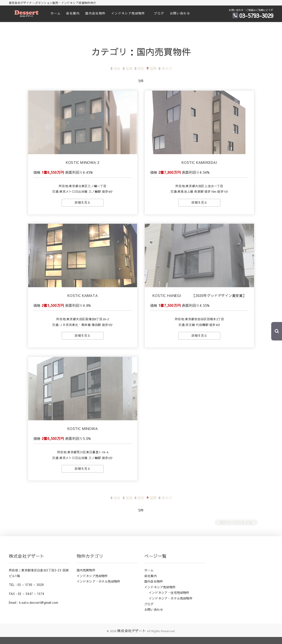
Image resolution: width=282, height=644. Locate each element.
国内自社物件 (95, 13)
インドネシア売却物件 (128, 13)
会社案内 (73, 13)
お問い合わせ (180, 13)
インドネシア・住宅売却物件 (169, 600)
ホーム (56, 13)
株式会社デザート (132, 638)
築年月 (165, 68)
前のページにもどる (236, 529)
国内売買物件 (86, 577)
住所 (151, 68)
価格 (115, 68)
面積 (127, 68)
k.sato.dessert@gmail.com (39, 610)
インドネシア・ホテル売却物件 (99, 589)
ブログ (159, 13)
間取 (139, 68)
